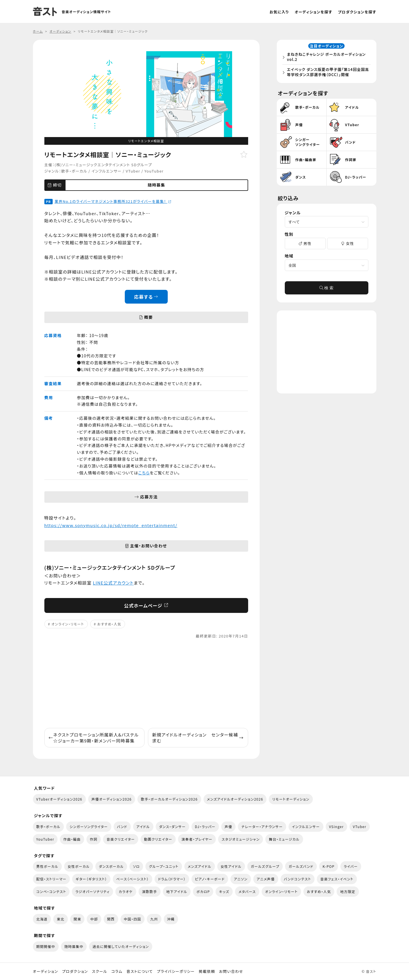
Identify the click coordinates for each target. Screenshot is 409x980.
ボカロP (203, 891)
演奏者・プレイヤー (197, 839)
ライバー (351, 866)
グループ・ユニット (164, 866)
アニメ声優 (266, 879)
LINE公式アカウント (113, 583)
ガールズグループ (265, 866)
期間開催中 (46, 946)
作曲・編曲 (72, 839)
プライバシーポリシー (176, 971)
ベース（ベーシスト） (133, 879)
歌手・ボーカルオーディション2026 (169, 799)
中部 (94, 919)
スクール (99, 971)
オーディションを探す (313, 12)
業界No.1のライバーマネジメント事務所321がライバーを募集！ (113, 201)
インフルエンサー (107, 171)
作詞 (94, 839)
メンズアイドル (200, 866)
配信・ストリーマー (52, 879)
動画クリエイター (158, 839)
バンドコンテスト (298, 879)
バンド (122, 826)
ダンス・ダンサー (172, 826)
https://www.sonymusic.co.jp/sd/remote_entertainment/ (111, 525)
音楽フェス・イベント (337, 879)
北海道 (42, 919)
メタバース (247, 891)
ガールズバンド (301, 866)
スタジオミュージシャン (241, 839)
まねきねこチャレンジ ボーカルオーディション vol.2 (328, 58)
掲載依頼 (207, 971)
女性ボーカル (79, 866)
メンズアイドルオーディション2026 (235, 799)
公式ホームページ (146, 605)
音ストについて (140, 971)
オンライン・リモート (68, 624)
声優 (229, 826)
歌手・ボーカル (74, 171)
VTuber (133, 171)
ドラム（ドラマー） (172, 879)
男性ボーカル (47, 866)
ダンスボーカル (111, 866)
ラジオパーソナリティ (92, 891)
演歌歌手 (150, 891)
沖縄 (171, 919)
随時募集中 (74, 946)
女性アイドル (231, 866)
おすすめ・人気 (109, 624)
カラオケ (126, 891)
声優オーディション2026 (112, 799)
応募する (146, 297)
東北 (61, 919)
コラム (117, 971)
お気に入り (279, 12)
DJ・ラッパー (205, 826)
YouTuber (154, 171)
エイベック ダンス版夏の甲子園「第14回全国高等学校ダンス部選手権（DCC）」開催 (328, 73)
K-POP (329, 866)
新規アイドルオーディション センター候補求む (198, 738)
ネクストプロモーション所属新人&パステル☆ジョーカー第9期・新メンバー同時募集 (94, 738)
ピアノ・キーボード (210, 879)
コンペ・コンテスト (51, 891)
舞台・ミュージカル (284, 839)
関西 (111, 919)
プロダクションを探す (357, 12)
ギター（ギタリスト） (91, 879)
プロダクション (75, 971)
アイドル (143, 826)
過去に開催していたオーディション (121, 946)
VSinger (336, 826)
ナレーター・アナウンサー (262, 826)
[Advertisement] (146, 684)
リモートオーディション (291, 799)
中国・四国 (133, 919)
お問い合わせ (231, 971)
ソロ (136, 866)
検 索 (327, 290)
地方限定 (348, 891)
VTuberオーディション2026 (59, 799)
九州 (154, 919)
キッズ (224, 891)
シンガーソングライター (89, 826)
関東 (77, 919)
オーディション (46, 971)
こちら (144, 473)
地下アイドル (177, 891)
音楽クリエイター (121, 839)
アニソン (241, 879)
